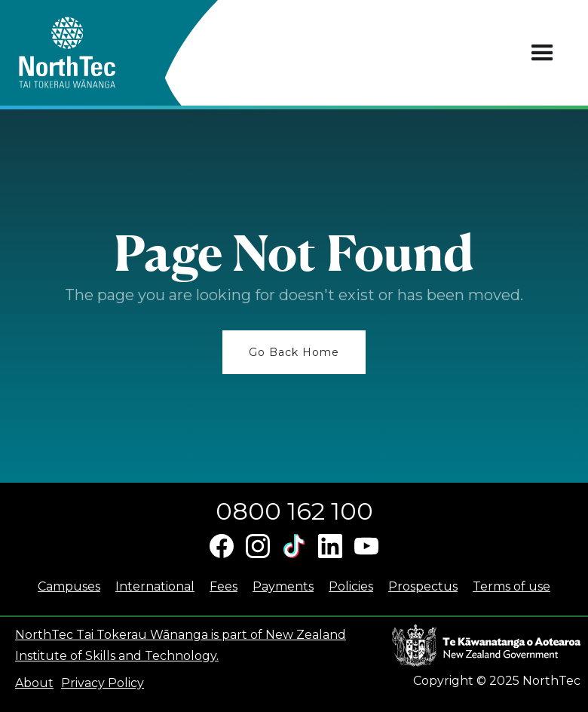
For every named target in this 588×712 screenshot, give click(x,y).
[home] (94, 53)
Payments (283, 586)
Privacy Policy (103, 683)
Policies (351, 586)
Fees (224, 586)
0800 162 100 (294, 511)
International (155, 586)
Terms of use (511, 586)
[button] (542, 53)
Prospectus (423, 586)
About (34, 683)
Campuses (69, 586)
